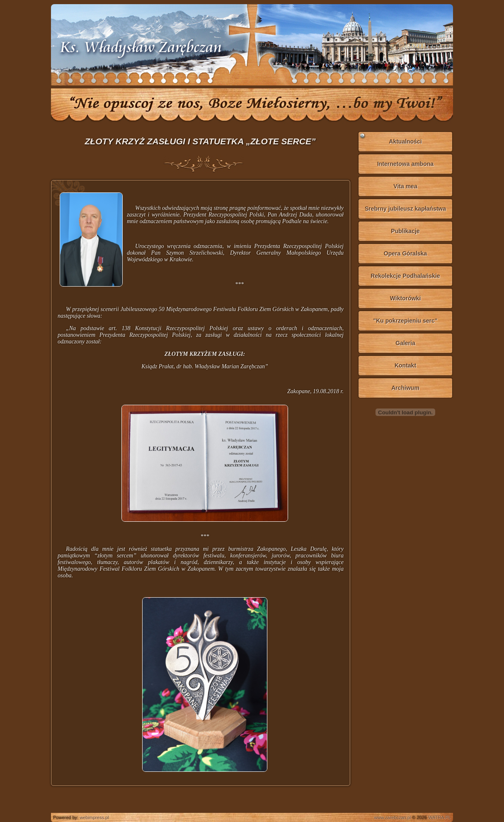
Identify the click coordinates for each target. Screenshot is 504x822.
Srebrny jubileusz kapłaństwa (405, 209)
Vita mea (405, 186)
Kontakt (405, 365)
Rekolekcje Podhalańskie (405, 276)
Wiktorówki (406, 298)
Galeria (405, 343)
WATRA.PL (440, 817)
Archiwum (405, 388)
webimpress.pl (94, 817)
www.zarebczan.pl (393, 817)
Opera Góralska (405, 253)
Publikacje (405, 231)
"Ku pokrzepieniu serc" (406, 321)
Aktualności (405, 141)
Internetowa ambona (405, 164)
